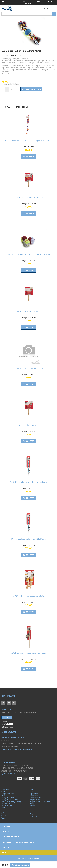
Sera (3, 814)
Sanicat (33, 812)
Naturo (32, 806)
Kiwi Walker (6, 804)
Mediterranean (7, 806)
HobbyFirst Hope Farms (10, 800)
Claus (32, 792)
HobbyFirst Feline (36, 798)
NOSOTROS (5, 853)
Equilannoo (34, 794)
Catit (3, 792)
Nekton (4, 808)
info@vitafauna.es (23, 749)
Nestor (32, 808)
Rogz (3, 812)
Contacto (5, 847)
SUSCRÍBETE (7, 717)
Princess (33, 810)
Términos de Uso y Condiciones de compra (18, 842)
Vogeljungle (34, 816)
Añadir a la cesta (31, 89)
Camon (32, 790)
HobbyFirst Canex (8, 798)
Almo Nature (6, 790)
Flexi (3, 796)
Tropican (33, 814)
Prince (4, 810)
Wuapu (4, 818)
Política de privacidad (10, 837)
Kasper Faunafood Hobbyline (40, 802)
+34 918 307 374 (8, 749)
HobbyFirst (34, 796)
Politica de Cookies (9, 826)
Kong (32, 804)
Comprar (29, 156)
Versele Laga (6, 816)
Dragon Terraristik (8, 794)
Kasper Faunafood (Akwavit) (11, 802)
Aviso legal (6, 831)
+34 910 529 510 (8, 774)
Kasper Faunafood (36, 800)
